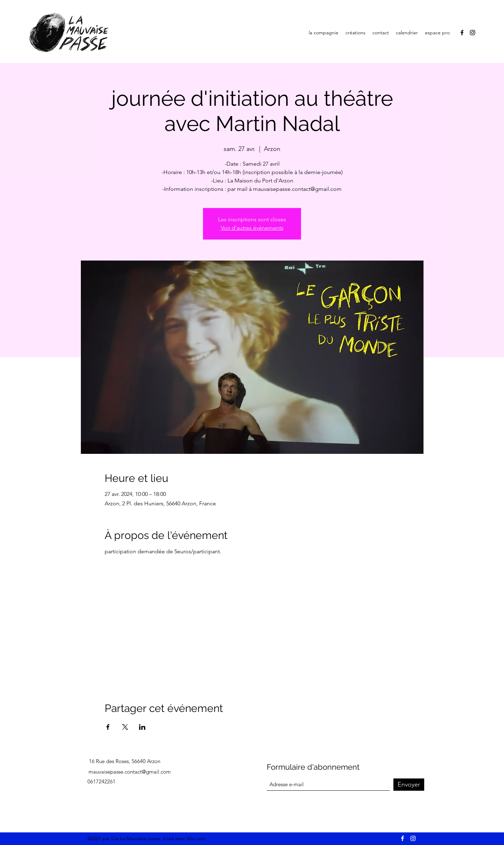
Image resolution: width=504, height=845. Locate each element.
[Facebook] (462, 33)
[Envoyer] (409, 785)
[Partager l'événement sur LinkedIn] (142, 727)
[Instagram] (472, 33)
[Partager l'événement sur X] (125, 727)
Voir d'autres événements (252, 228)
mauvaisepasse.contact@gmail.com (130, 772)
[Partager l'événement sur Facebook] (108, 727)
